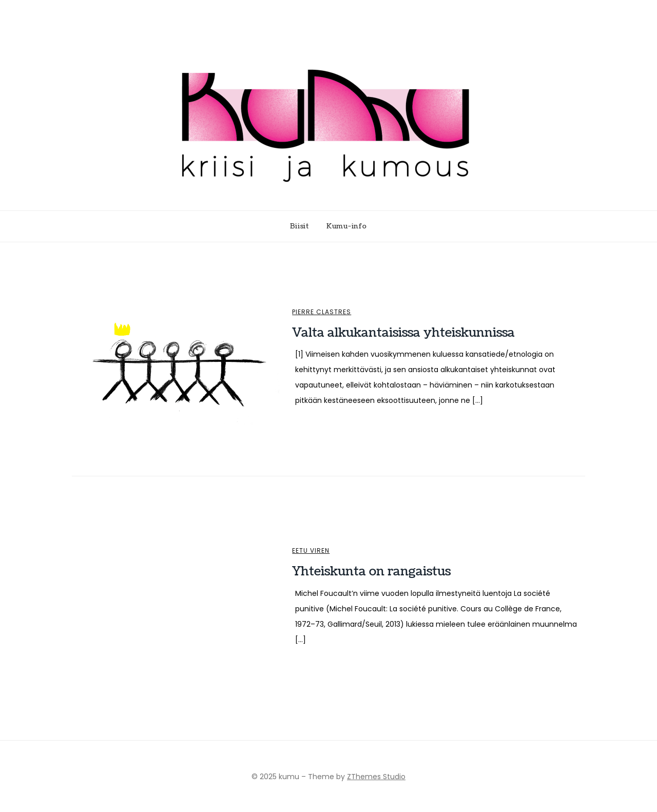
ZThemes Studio (376, 777)
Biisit (299, 226)
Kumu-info (347, 226)
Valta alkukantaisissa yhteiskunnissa (403, 333)
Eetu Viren (311, 551)
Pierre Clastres (322, 312)
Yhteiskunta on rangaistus (371, 571)
